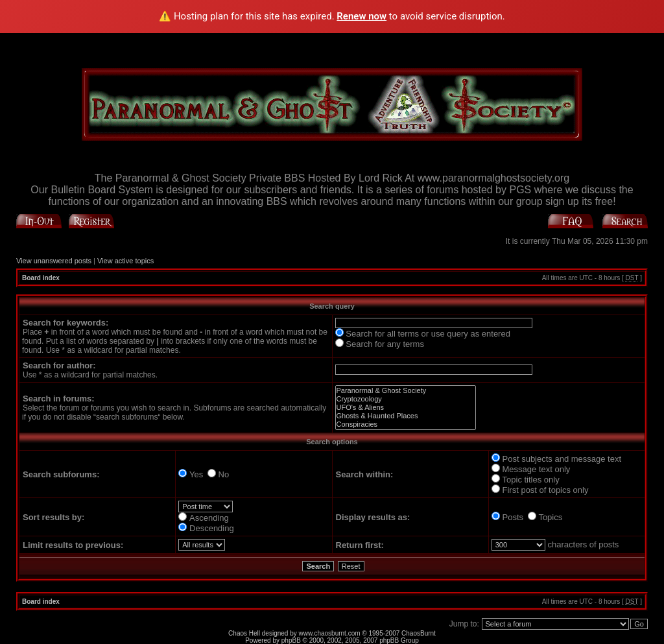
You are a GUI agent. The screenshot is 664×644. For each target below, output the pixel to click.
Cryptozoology (406, 399)
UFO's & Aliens (406, 408)
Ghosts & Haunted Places (406, 416)
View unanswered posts (54, 261)
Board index (41, 278)
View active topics (125, 261)
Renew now (362, 16)
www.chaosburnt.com (330, 633)
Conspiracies (406, 424)
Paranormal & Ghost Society (406, 391)
